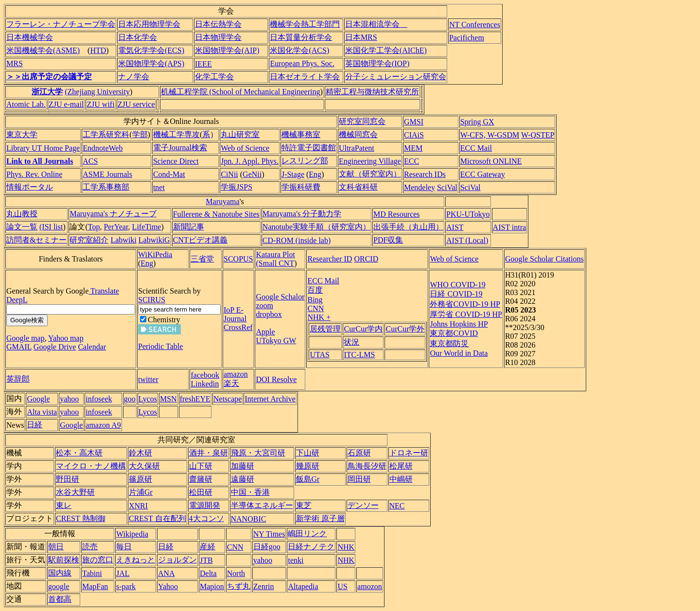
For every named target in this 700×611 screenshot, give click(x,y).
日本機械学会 (30, 37)
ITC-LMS (359, 355)
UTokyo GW (276, 340)
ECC (411, 161)
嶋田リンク (307, 533)
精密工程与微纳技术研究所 (372, 92)
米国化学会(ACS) (299, 50)
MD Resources (397, 214)
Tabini (92, 573)
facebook (205, 375)
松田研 (201, 492)
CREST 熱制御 (81, 518)
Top (94, 227)
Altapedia (303, 586)
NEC (397, 506)
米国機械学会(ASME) (43, 50)
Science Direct (176, 161)
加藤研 (243, 466)
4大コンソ (207, 518)
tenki (296, 560)
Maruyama (222, 201)
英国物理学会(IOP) (377, 63)
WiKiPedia (155, 254)
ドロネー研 (409, 453)
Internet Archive (270, 399)
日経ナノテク (311, 547)
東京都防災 (449, 343)
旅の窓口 (98, 560)
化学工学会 (214, 77)
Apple (265, 332)
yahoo (69, 399)
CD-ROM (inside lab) (297, 240)
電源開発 (205, 505)
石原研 (359, 453)
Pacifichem (467, 38)
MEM (413, 148)
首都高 (60, 599)
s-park (126, 586)
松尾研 (401, 466)
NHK (346, 547)
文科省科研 (358, 187)
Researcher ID (330, 259)
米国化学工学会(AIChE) (386, 50)
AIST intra (510, 227)
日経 (35, 425)
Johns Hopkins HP (459, 324)
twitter (148, 379)
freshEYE (195, 399)
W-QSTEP (538, 135)
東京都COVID (454, 333)
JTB (206, 560)
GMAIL (19, 347)
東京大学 (22, 134)
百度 (315, 290)
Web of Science (245, 148)
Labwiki (123, 240)
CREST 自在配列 (157, 518)
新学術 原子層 (320, 518)
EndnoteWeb (103, 148)
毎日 (124, 547)
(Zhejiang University (97, 92)
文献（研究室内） (370, 174)
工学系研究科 (106, 134)
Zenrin (264, 586)
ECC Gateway (483, 174)
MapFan (95, 586)
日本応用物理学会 (149, 24)
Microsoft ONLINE (491, 161)
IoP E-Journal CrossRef (238, 319)
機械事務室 (301, 134)
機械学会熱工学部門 (305, 24)
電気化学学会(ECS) (151, 50)
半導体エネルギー (262, 505)
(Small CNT (275, 263)
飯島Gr (308, 479)
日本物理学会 (218, 37)
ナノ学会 (134, 77)
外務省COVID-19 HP (465, 304)
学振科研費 (301, 187)
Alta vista (42, 412)
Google (38, 399)
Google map (26, 338)
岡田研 (359, 479)
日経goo (267, 547)
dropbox (269, 314)
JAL (123, 573)
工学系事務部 (106, 187)
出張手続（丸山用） (408, 227)
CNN (315, 308)
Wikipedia (132, 534)
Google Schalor (280, 297)
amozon (370, 586)
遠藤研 (243, 479)
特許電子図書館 (309, 148)
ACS (90, 161)
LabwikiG (154, 240)
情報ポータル (30, 187)
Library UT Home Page (43, 148)
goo (130, 399)
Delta (208, 573)
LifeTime (147, 227)
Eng (315, 174)
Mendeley (420, 187)
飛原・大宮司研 (258, 453)
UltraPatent (357, 148)
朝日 (56, 547)
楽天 (231, 383)
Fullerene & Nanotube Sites (216, 214)
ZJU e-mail (66, 104)
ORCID (366, 259)
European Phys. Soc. (302, 63)
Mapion (212, 586)
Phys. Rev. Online (34, 174)
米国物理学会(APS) (151, 63)
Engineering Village (370, 161)
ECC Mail (476, 148)
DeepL (17, 300)
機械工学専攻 (176, 134)
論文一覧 (22, 227)
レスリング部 (305, 161)
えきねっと (136, 560)
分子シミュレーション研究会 (396, 77)
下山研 (308, 453)
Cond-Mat (169, 174)
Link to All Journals (40, 161)
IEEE (203, 64)
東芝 (304, 505)
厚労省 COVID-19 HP (466, 314)
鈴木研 (140, 453)
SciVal (447, 187)
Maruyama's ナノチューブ (113, 214)
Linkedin (205, 384)
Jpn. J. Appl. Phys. (250, 161)
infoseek (99, 399)
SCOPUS (238, 259)
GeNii (252, 174)
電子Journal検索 (180, 148)
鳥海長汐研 (367, 466)
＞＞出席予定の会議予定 (49, 77)
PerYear (116, 227)
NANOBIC (249, 519)
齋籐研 (201, 479)
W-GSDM (503, 135)
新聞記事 (189, 227)
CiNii (229, 174)
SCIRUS (152, 300)
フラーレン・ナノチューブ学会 (61, 24)
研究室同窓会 (362, 121)
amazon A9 (103, 425)
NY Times (269, 534)
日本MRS (361, 37)
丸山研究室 (240, 134)
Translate (104, 291)
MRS (15, 63)
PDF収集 (388, 240)
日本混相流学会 (376, 24)
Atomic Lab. (26, 104)
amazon (236, 374)
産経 (208, 547)
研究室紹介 (89, 240)
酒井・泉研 (209, 453)
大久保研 (144, 466)
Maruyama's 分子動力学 (302, 214)
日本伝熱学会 (218, 24)
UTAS (320, 355)
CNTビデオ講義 (200, 240)
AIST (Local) (467, 240)
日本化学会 (138, 37)
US (342, 586)
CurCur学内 (363, 329)
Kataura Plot (275, 254)
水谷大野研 (75, 492)
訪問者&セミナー (36, 240)
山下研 (201, 466)
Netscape (228, 399)
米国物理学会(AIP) (227, 50)
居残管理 (325, 329)
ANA (166, 573)
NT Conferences (475, 25)
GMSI (414, 122)
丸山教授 (22, 214)
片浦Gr (141, 492)
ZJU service (136, 104)
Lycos (148, 399)
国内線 (60, 573)
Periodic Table (160, 346)
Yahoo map (66, 338)
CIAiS (414, 135)
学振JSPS (236, 187)
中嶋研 (401, 479)
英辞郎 (18, 379)
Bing (315, 300)
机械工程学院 (184, 92)
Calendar (92, 347)
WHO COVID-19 (457, 285)
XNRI (138, 506)
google (59, 586)
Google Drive (55, 347)
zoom (264, 305)
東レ (64, 505)
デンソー (363, 505)
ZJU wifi (100, 104)
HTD (98, 50)
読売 (90, 547)
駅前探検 (64, 560)
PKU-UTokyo (468, 214)
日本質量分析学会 (301, 37)
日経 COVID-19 (456, 294)
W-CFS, (474, 135)
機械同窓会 (358, 134)
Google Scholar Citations (544, 259)
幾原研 (308, 466)
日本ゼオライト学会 (305, 77)
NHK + (319, 317)
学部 (140, 134)
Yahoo (168, 586)
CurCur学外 (405, 329)
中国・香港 (250, 492)
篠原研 (140, 479)
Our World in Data (459, 353)
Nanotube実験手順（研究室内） (316, 227)
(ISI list (51, 227)
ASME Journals (107, 174)
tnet (159, 187)
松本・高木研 (79, 453)
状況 (351, 342)
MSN (168, 399)
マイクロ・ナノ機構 (91, 466)
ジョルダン (177, 560)
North (236, 573)
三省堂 (202, 259)
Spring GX (477, 122)
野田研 (68, 479)
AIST (455, 227)
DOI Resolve (276, 379)
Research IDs (425, 174)
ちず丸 (239, 586)
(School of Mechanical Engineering (264, 92)
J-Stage (293, 174)
